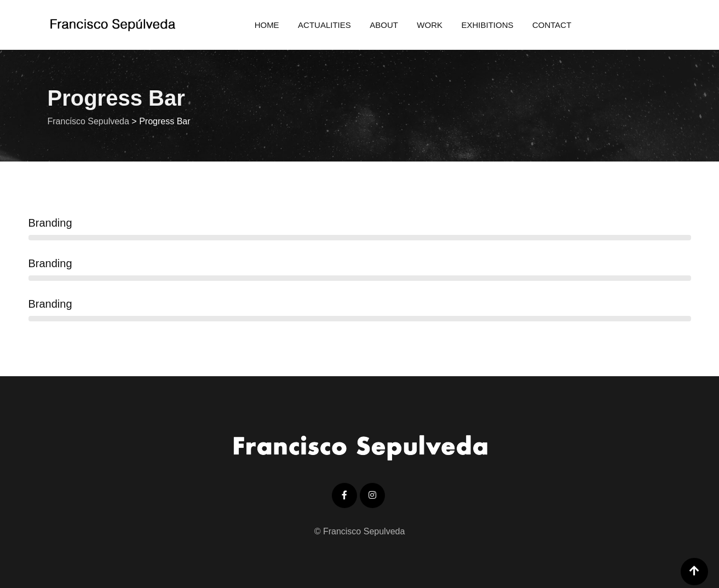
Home (267, 25)
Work (430, 25)
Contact (552, 25)
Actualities (324, 25)
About (384, 25)
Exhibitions (487, 25)
